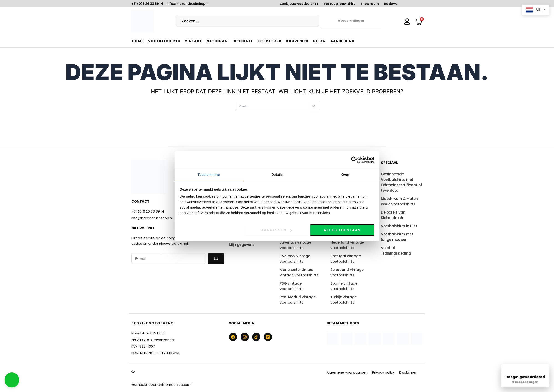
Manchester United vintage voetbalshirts (299, 272)
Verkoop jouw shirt (339, 4)
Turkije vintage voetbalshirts (344, 300)
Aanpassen (276, 230)
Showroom (370, 4)
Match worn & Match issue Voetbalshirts (399, 201)
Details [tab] (277, 174)
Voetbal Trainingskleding (396, 251)
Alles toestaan (342, 230)
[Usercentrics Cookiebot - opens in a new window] (355, 160)
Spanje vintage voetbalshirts (344, 286)
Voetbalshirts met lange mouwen (397, 237)
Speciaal (390, 163)
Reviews (391, 4)
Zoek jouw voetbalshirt (299, 4)
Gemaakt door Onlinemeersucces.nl (162, 385)
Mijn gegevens (242, 245)
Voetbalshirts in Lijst (399, 226)
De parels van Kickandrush (393, 215)
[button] (165, 41)
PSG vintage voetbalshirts (292, 286)
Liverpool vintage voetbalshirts (295, 259)
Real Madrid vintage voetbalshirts (298, 300)
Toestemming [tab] (209, 174)
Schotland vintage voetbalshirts (347, 272)
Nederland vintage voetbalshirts (347, 245)
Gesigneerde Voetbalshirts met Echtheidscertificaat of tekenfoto (402, 182)
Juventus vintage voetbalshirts (295, 245)
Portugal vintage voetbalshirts (346, 259)
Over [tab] (345, 174)
